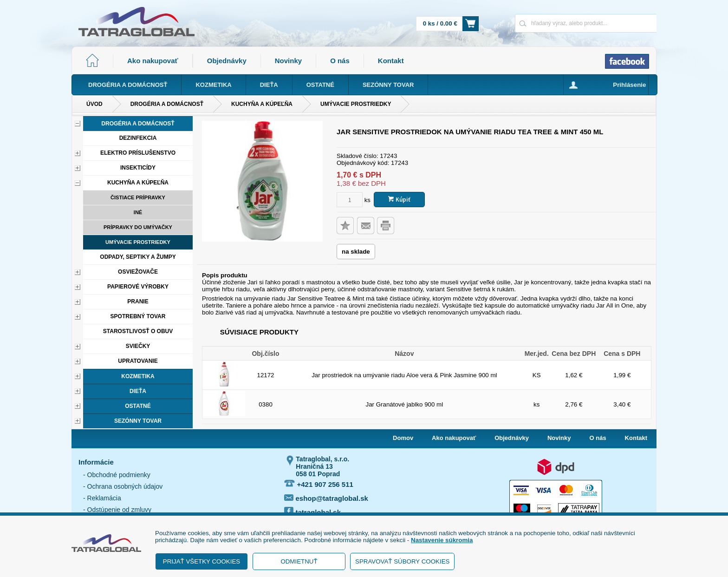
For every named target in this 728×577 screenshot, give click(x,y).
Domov (403, 438)
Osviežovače (138, 272)
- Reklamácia (102, 498)
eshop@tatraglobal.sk (326, 498)
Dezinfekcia (138, 138)
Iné (138, 212)
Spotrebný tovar (138, 316)
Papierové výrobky (138, 287)
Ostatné (138, 406)
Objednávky (227, 61)
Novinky (288, 61)
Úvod (94, 104)
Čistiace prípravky (138, 197)
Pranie (138, 302)
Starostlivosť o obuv (138, 331)
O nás (340, 61)
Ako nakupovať (153, 61)
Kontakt (391, 61)
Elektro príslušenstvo (138, 153)
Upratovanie (138, 361)
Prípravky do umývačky (138, 227)
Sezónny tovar (138, 421)
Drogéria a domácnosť (167, 104)
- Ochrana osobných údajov (123, 486)
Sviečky (138, 346)
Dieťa (138, 391)
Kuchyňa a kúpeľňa (262, 104)
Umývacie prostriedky (356, 104)
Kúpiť (399, 200)
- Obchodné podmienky (117, 475)
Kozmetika (138, 376)
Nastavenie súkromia (442, 540)
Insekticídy (138, 168)
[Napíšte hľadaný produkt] (553, 23)
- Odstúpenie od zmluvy (117, 510)
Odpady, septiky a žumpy (138, 257)
